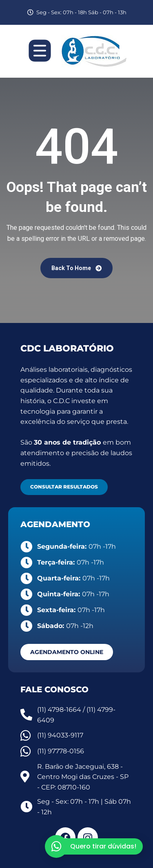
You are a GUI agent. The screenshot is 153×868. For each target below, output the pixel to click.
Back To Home (76, 268)
